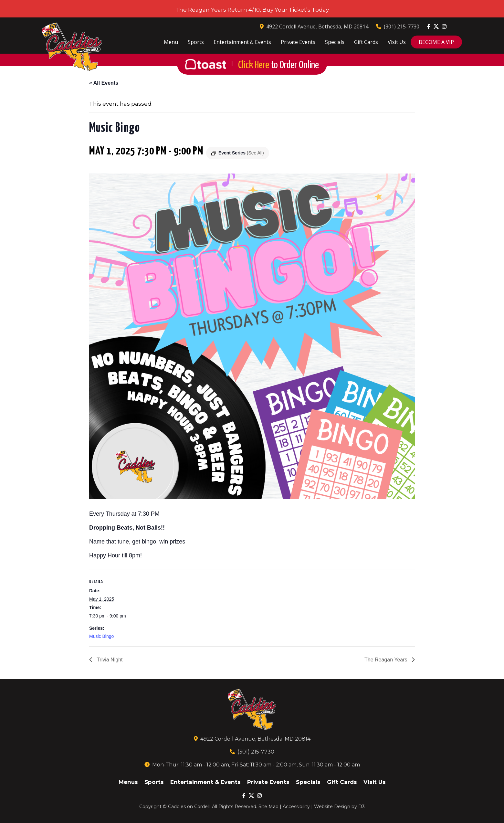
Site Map (268, 807)
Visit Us (397, 42)
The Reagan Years (387, 660)
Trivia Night (109, 660)
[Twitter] (436, 26)
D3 (362, 807)
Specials (335, 42)
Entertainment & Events (242, 42)
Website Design (332, 807)
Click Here (278, 65)
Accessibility (296, 807)
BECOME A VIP (436, 42)
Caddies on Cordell (189, 807)
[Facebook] (429, 26)
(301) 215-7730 (398, 26)
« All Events (104, 83)
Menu (171, 42)
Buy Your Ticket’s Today (296, 10)
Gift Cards (366, 42)
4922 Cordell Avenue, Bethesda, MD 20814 (314, 26)
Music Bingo (101, 636)
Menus (128, 782)
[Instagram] (444, 26)
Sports (196, 42)
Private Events (298, 42)
